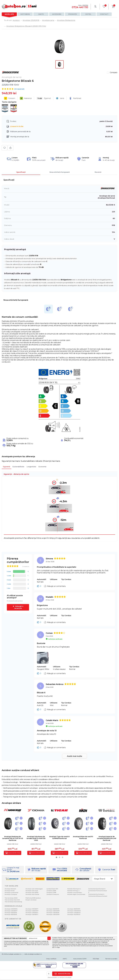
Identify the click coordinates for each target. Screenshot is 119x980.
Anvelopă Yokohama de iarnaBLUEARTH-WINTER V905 (36, 838)
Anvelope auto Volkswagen (34, 889)
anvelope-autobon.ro (14, 954)
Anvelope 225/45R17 (11, 911)
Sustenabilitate (18, 467)
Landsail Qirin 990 (52, 889)
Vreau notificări (51, 959)
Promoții (73, 14)
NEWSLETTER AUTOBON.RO (15, 938)
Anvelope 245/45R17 (32, 915)
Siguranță (7, 467)
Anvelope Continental (11, 893)
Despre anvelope (31, 900)
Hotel (88, 14)
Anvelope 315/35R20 (74, 915)
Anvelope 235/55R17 (32, 913)
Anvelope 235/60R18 (53, 911)
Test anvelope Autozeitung (13, 902)
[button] (56, 857)
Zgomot (44, 98)
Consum (10, 98)
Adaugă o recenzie (19, 607)
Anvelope (9, 14)
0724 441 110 (80, 7)
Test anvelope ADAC (11, 898)
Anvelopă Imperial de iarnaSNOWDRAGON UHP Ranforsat (107, 838)
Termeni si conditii (111, 959)
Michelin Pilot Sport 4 (74, 889)
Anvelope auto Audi (32, 891)
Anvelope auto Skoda (32, 894)
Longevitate (31, 467)
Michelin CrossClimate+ (75, 893)
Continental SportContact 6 (97, 889)
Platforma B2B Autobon (33, 898)
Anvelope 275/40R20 (74, 911)
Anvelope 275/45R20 (74, 913)
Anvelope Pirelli (10, 891)
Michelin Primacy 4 (73, 891)
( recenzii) (19, 89)
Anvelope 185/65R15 (11, 915)
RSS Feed (96, 959)
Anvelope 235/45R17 (32, 909)
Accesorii (57, 14)
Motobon (25, 14)
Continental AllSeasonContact (98, 896)
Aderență (26, 98)
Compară (114, 72)
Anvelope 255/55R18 (53, 909)
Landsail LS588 (51, 891)
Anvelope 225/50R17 (32, 911)
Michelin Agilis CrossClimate (76, 894)
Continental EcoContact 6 (96, 894)
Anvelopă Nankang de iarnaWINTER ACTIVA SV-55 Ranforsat (13, 838)
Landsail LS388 (51, 893)
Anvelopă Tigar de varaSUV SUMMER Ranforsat (59, 838)
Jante (41, 14)
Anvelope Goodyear (11, 894)
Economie (42, 467)
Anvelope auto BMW (32, 893)
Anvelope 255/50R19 (74, 909)
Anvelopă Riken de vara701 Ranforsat (83, 838)
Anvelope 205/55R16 (11, 909)
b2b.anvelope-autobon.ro (33, 954)
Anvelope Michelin (10, 889)
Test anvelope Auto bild (12, 900)
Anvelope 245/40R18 (53, 915)
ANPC (65, 959)
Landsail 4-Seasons (53, 894)
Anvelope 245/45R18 (53, 913)
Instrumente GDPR (80, 959)
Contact (104, 14)
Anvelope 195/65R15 (11, 913)
